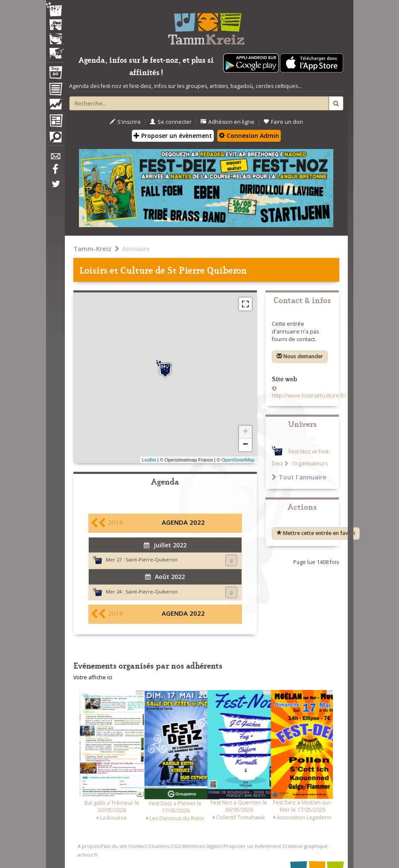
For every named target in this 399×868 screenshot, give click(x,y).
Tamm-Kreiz (92, 248)
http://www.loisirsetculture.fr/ (309, 396)
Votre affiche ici (93, 677)
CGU (176, 846)
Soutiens (159, 846)
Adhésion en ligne (227, 122)
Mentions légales (202, 846)
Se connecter (171, 122)
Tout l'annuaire (299, 477)
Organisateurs (309, 463)
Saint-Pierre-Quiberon (151, 560)
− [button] (245, 445)
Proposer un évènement (173, 136)
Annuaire (136, 248)
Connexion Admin (249, 136)
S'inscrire (125, 122)
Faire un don (283, 122)
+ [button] (245, 432)
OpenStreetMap (238, 460)
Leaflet (149, 460)
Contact (138, 846)
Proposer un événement (252, 846)
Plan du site (114, 846)
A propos (88, 846)
